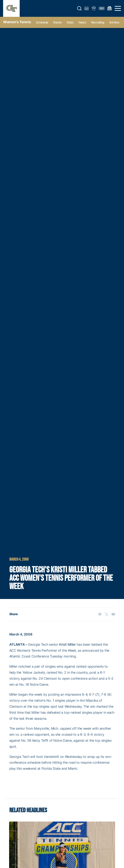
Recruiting (98, 22)
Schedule (42, 22)
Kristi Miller (67, 644)
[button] (79, 9)
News (82, 22)
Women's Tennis (17, 22)
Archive (114, 22)
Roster (57, 22)
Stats (70, 22)
